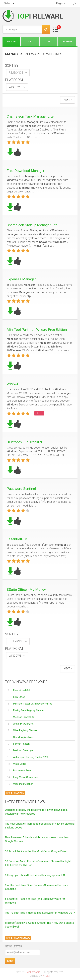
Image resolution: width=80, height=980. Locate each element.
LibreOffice (19, 697)
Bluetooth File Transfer (25, 442)
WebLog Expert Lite (24, 717)
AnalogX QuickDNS (23, 724)
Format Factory (22, 744)
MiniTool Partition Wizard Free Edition (37, 330)
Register (61, 3)
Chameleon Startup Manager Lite (32, 225)
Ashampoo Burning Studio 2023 (31, 757)
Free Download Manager (26, 171)
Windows (12, 42)
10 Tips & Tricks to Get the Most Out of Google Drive (36, 851)
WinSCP (13, 384)
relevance (16, 73)
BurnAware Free (22, 771)
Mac (30, 42)
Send (10, 961)
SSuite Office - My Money (26, 590)
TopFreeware (33, 972)
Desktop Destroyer (23, 750)
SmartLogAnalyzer (23, 737)
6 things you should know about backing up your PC (35, 875)
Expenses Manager (21, 279)
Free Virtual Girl (22, 690)
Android (67, 42)
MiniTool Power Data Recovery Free (33, 704)
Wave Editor (20, 764)
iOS (49, 42)
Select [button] (9, 3)
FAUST (46, 976)
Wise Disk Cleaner (23, 784)
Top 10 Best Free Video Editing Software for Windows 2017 (40, 913)
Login (73, 3)
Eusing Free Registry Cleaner (29, 710)
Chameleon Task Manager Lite (30, 116)
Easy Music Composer (26, 777)
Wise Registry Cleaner (25, 730)
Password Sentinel (21, 489)
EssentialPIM (17, 539)
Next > (68, 100)
